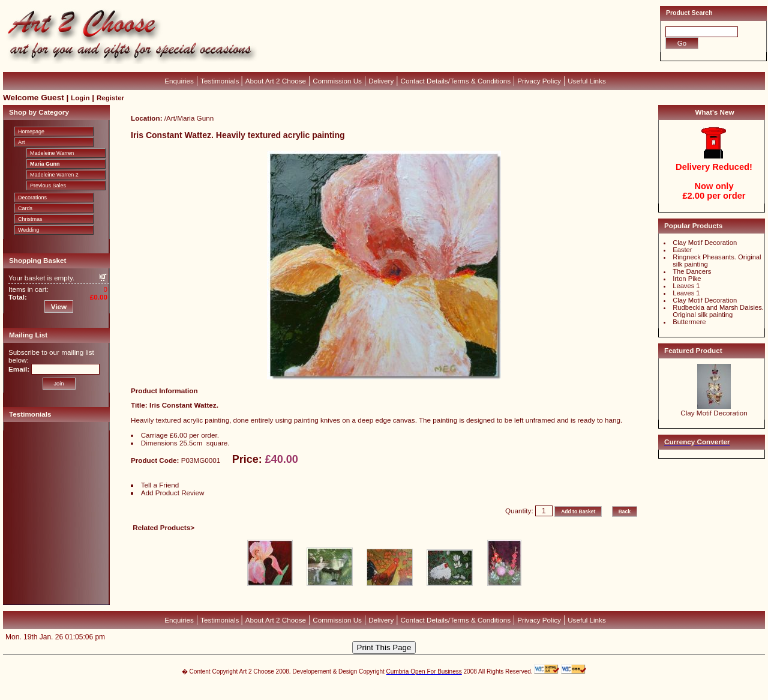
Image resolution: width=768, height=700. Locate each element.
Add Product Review (173, 493)
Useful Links (587, 81)
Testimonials (220, 81)
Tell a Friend (160, 485)
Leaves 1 (686, 286)
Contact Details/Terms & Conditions (456, 81)
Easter (682, 250)
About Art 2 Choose (276, 81)
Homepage (31, 131)
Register (110, 98)
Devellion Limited (366, 694)
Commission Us (337, 81)
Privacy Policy (539, 81)
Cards (25, 208)
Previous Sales (48, 186)
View (59, 306)
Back (625, 511)
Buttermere (689, 322)
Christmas (30, 219)
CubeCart (396, 688)
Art (22, 142)
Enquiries (179, 81)
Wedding (28, 230)
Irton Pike (687, 279)
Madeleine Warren (52, 153)
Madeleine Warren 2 (54, 175)
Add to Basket (578, 511)
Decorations (32, 198)
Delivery (381, 81)
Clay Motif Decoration (705, 243)
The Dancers (692, 271)
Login (80, 98)
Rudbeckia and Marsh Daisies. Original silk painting (718, 311)
